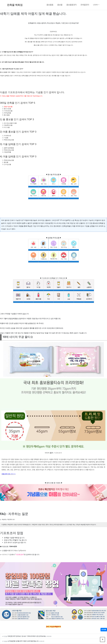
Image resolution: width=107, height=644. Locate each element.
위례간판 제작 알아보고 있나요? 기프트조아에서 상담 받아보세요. (27, 636)
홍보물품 (50, 5)
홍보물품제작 (71, 5)
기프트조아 (58, 453)
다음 (10, 555)
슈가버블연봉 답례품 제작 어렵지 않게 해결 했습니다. (23, 641)
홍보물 (60, 5)
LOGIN (96, 5)
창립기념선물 (8, 107)
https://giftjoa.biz (20, 551)
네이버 (4, 555)
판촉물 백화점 (15, 5)
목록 (104, 630)
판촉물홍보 (9, 226)
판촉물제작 (85, 5)
